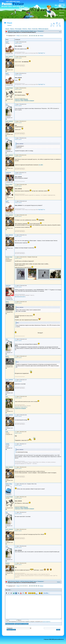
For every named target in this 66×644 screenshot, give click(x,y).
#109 (16, 380)
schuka (7, 444)
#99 (16, 173)
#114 (16, 467)
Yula (7, 396)
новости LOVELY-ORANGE (21, 99)
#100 (16, 185)
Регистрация (18, 29)
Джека (7, 302)
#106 (16, 302)
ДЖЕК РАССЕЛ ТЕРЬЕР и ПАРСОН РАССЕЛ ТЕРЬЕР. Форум (22, 31)
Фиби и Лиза (9, 484)
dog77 (7, 42)
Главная (9, 25)
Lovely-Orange (9, 88)
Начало (7, 29)
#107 (16, 339)
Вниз (60, 32)
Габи (7, 432)
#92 (16, 57)
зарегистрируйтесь (47, 622)
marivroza (8, 286)
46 (36, 36)
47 (38, 36)
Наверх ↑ (59, 582)
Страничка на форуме (20, 408)
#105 (16, 286)
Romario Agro (9, 257)
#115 (16, 484)
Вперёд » (42, 36)
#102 (16, 215)
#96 (16, 121)
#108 (16, 356)
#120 (16, 563)
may (7, 104)
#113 (16, 444)
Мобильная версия (43, 29)
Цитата (20, 43)
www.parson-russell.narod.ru (21, 407)
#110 (16, 396)
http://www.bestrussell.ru (20, 297)
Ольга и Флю (9, 185)
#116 (16, 497)
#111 (16, 415)
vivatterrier (8, 173)
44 (32, 36)
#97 (16, 138)
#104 (16, 257)
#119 (16, 546)
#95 (16, 104)
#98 (16, 155)
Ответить (25, 29)
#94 (16, 88)
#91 (16, 42)
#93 (16, 73)
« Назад (18, 36)
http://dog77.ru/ (42, 53)
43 (30, 36)
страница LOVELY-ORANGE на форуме (24, 101)
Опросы (12, 29)
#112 (16, 432)
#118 (16, 529)
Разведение (40, 31)
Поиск (29, 29)
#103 (16, 235)
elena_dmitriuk (9, 57)
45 (34, 36)
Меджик (8, 563)
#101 (16, 201)
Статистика (35, 29)
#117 (16, 512)
